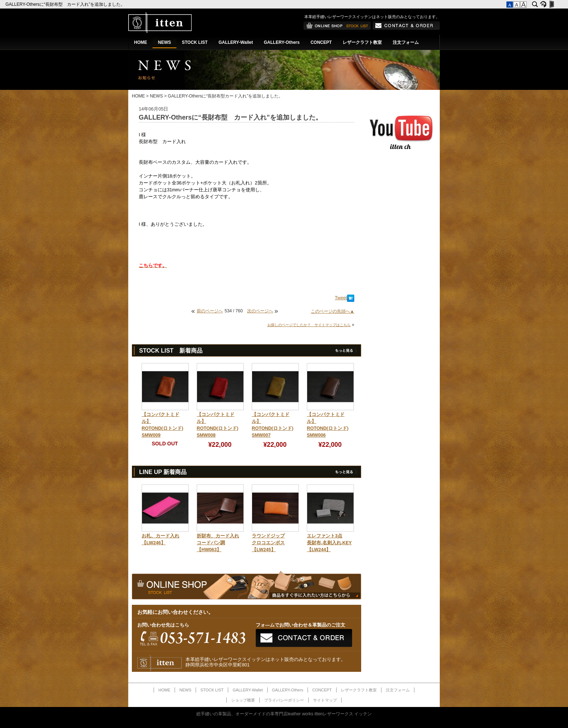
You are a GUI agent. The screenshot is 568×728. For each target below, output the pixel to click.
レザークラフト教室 (362, 42)
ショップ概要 (243, 700)
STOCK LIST (195, 42)
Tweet (341, 298)
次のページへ (260, 311)
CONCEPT (321, 42)
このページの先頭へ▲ (333, 311)
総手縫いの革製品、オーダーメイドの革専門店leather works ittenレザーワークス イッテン (284, 714)
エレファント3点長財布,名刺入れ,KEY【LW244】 (329, 543)
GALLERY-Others (282, 42)
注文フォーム (406, 42)
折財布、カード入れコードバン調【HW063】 (218, 543)
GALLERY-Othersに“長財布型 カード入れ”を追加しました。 (66, 4)
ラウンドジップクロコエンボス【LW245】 (268, 543)
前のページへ (210, 311)
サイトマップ (325, 700)
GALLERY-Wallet (236, 42)
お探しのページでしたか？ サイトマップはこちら (309, 325)
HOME (141, 42)
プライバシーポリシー (284, 700)
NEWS (164, 42)
